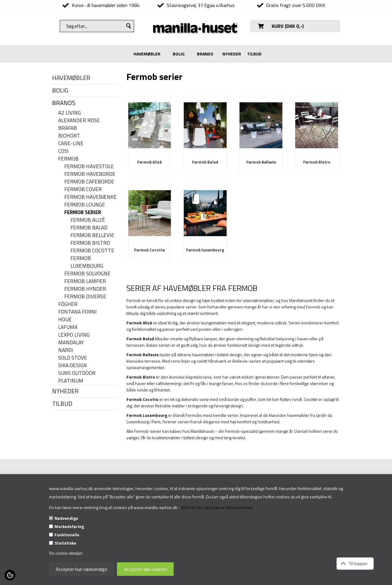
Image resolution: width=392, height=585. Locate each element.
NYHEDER (232, 54)
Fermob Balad (89, 228)
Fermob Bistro (90, 243)
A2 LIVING (70, 113)
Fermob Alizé (88, 220)
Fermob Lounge (85, 205)
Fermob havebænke (90, 197)
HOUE (65, 320)
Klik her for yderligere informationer (217, 507)
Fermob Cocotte (92, 251)
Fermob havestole (89, 166)
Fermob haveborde (90, 174)
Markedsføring (69, 526)
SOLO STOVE (73, 358)
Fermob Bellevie (92, 235)
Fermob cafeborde (89, 182)
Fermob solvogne (87, 274)
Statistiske (65, 543)
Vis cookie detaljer (66, 553)
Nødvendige (66, 518)
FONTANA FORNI (77, 312)
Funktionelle (67, 535)
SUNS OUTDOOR (77, 373)
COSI (63, 151)
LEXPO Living (74, 335)
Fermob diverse (85, 297)
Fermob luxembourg (87, 262)
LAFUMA (68, 327)
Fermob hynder (85, 289)
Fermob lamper (85, 281)
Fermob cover (83, 189)
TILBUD (254, 54)
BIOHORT (69, 136)
